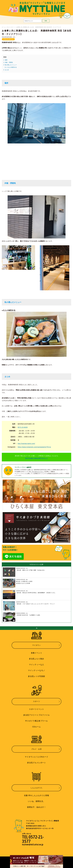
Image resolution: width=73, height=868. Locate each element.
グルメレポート (11, 27)
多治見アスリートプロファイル (36, 715)
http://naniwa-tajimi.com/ (26, 444)
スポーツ (36, 701)
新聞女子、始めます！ (36, 807)
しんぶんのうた (36, 788)
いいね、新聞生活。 (36, 801)
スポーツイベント (36, 709)
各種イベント (37, 653)
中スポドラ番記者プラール (36, 721)
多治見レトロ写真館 (36, 676)
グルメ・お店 (37, 749)
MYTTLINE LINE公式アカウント (37, 458)
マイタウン (36, 645)
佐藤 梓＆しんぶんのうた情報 (37, 795)
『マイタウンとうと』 (37, 472)
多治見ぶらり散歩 (36, 659)
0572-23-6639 (23, 427)
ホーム (4, 27)
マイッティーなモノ (36, 670)
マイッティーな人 (36, 665)
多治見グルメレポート (36, 763)
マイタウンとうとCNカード (36, 757)
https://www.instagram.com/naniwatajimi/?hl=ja (34, 447)
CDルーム (37, 727)
